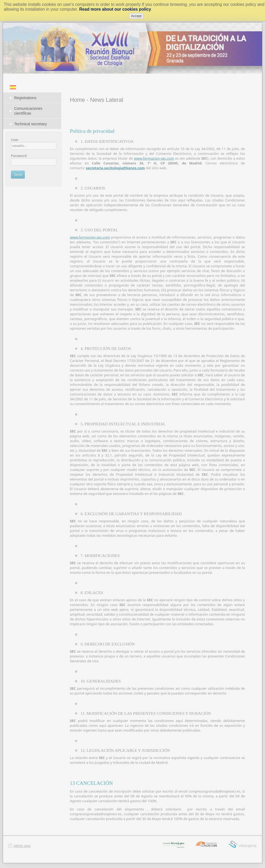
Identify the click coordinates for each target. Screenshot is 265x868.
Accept (136, 16)
